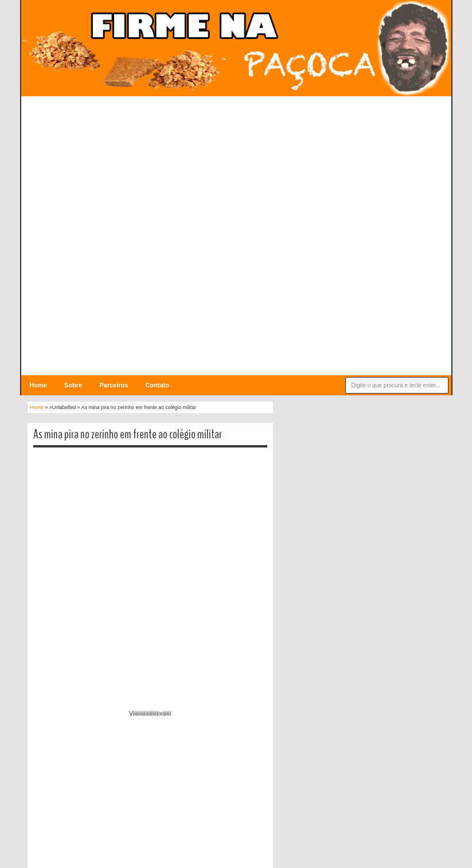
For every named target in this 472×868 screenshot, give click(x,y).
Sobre (73, 385)
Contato (157, 385)
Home (39, 385)
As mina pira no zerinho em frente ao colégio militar (128, 434)
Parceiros (114, 385)
